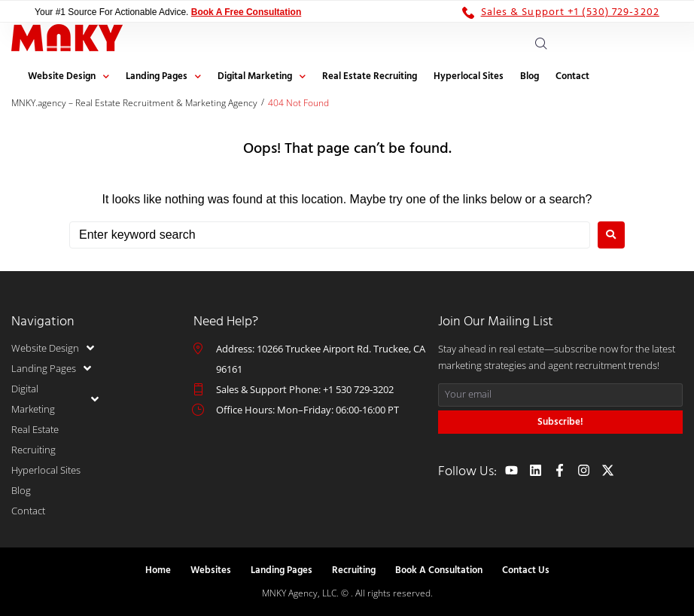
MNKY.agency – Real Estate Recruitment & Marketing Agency (134, 103)
